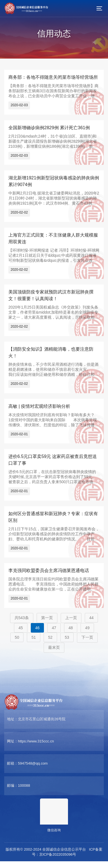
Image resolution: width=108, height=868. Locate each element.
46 (37, 628)
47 (54, 628)
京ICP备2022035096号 (58, 854)
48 (71, 628)
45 (21, 628)
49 (87, 628)
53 (67, 637)
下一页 (87, 637)
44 (91, 618)
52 (50, 637)
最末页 (54, 647)
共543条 (22, 618)
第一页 (47, 618)
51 (34, 637)
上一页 (71, 618)
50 (17, 637)
